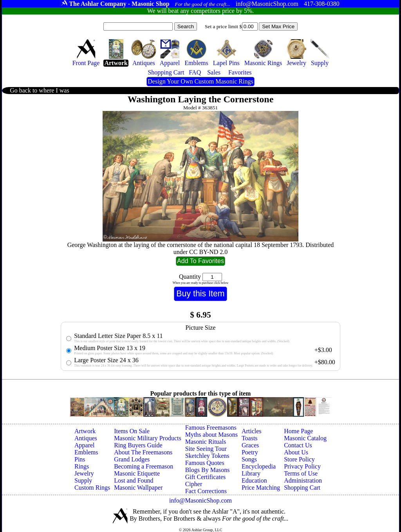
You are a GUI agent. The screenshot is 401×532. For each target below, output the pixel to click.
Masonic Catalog (305, 438)
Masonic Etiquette (137, 473)
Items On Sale (132, 431)
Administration (303, 480)
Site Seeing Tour (206, 449)
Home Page (298, 431)
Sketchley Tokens (207, 456)
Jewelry (84, 473)
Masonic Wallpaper (138, 488)
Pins (80, 459)
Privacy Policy (302, 466)
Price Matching (261, 488)
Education (254, 480)
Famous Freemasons (211, 428)
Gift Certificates (206, 477)
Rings (82, 466)
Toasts (250, 438)
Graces (250, 445)
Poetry (250, 452)
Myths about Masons (211, 435)
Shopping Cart (302, 488)
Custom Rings (92, 488)
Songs (249, 459)
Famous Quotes (205, 463)
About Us (296, 452)
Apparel (85, 445)
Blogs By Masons (208, 470)
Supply (83, 480)
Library (251, 473)
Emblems (86, 452)
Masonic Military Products (148, 438)
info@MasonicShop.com (200, 500)
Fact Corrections (206, 491)
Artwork (85, 431)
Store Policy (299, 459)
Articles (252, 431)
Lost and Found (134, 480)
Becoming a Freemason (144, 466)
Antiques (86, 438)
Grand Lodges (132, 459)
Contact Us (298, 445)
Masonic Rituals (206, 442)
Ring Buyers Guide (138, 445)
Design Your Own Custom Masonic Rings (200, 81)
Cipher (194, 484)
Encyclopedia (259, 466)
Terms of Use (301, 473)
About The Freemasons (143, 452)
